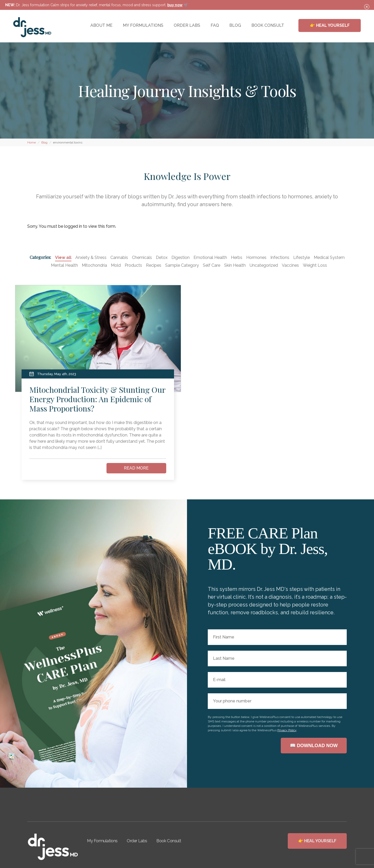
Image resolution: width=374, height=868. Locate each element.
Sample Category (182, 265)
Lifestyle (302, 257)
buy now (175, 5)
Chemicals (142, 257)
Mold (116, 265)
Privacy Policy (287, 730)
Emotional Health (210, 257)
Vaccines (290, 265)
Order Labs (137, 841)
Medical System (329, 257)
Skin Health (235, 265)
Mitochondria (94, 265)
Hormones (256, 257)
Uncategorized (264, 265)
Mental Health (64, 265)
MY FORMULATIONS (143, 25)
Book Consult (169, 841)
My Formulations (102, 841)
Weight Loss (315, 265)
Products (133, 265)
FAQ (215, 25)
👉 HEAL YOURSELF (330, 25)
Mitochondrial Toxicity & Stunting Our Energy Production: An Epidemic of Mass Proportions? (97, 399)
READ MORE (136, 468)
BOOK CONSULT (268, 25)
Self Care (212, 265)
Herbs (237, 257)
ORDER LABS (187, 25)
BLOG (235, 25)
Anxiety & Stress (91, 257)
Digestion (181, 257)
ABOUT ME (101, 25)
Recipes (154, 265)
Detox (162, 257)
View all (63, 257)
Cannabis (119, 257)
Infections (280, 257)
